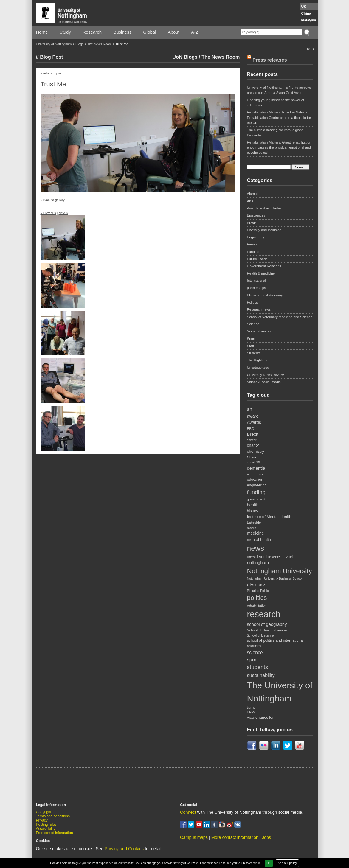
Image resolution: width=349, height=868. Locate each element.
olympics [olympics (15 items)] (257, 585)
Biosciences (256, 215)
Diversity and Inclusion (264, 230)
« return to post (52, 73)
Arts (250, 201)
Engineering (256, 237)
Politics (253, 302)
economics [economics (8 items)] (255, 474)
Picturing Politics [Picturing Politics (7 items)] (259, 591)
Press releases (270, 60)
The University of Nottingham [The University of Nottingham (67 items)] (280, 692)
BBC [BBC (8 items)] (251, 428)
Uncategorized (258, 368)
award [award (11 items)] (253, 416)
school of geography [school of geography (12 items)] (267, 624)
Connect (188, 812)
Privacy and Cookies (124, 849)
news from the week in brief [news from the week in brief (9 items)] (270, 556)
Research (92, 32)
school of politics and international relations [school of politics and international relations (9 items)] (275, 643)
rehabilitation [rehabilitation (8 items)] (257, 605)
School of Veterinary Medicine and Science (280, 317)
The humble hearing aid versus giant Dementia (275, 132)
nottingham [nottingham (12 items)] (258, 563)
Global (149, 32)
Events (252, 244)
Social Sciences (259, 331)
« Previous (48, 213)
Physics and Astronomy (265, 295)
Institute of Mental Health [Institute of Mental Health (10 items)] (269, 517)
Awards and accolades (264, 208)
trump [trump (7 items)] (251, 707)
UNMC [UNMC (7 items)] (252, 712)
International (257, 281)
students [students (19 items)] (258, 667)
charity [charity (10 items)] (253, 445)
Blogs (80, 44)
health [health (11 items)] (253, 505)
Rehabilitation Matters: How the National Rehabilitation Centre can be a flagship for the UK (279, 118)
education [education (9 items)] (255, 480)
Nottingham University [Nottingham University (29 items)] (280, 571)
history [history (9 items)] (253, 511)
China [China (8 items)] (252, 457)
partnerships (257, 288)
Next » (63, 213)
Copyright (44, 812)
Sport (251, 339)
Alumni (252, 194)
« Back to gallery (53, 200)
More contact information (235, 837)
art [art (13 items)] (250, 409)
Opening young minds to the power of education (276, 103)
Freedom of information (55, 833)
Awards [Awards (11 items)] (254, 422)
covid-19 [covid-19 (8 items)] (254, 462)
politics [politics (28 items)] (257, 598)
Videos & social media (264, 382)
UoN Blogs (185, 57)
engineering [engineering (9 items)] (257, 485)
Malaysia (308, 20)
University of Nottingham (54, 44)
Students (254, 353)
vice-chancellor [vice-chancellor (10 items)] (260, 717)
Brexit (252, 223)
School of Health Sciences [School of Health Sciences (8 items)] (267, 630)
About (174, 32)
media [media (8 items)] (252, 528)
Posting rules (46, 825)
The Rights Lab (259, 360)
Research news (259, 309)
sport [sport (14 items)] (252, 659)
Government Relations (264, 266)
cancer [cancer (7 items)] (252, 440)
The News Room (100, 44)
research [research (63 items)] (264, 614)
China (306, 13)
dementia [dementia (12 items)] (256, 468)
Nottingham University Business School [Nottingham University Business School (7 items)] (275, 578)
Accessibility (46, 829)
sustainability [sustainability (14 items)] (261, 675)
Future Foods (257, 259)
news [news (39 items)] (256, 548)
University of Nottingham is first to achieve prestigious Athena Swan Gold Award (279, 90)
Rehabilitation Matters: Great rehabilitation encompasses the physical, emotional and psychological (279, 148)
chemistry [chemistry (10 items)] (256, 451)
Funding (253, 252)
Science (253, 324)
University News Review (266, 375)
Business (122, 32)
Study (65, 32)
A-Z (195, 32)
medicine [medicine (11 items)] (256, 533)
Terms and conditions (53, 816)
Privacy (42, 820)
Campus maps (194, 837)
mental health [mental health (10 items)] (259, 540)
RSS (310, 49)
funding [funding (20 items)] (256, 492)
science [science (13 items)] (255, 652)
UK (304, 7)
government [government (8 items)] (256, 499)
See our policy (287, 863)
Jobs (266, 837)
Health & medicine (261, 273)
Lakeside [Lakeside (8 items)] (254, 522)
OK (269, 863)
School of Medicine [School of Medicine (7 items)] (260, 635)
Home (42, 32)
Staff (251, 346)
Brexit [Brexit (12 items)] (253, 434)
